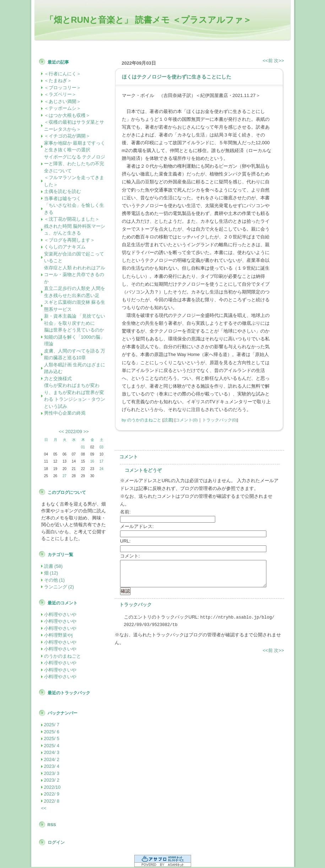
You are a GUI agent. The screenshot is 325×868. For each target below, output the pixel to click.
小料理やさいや (60, 614)
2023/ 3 (52, 773)
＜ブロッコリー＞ (63, 88)
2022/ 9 (52, 794)
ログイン (56, 842)
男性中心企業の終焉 (65, 413)
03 (101, 447)
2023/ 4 (52, 766)
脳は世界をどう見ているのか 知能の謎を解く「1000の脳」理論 (75, 337)
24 (101, 469)
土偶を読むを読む (63, 191)
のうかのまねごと (63, 656)
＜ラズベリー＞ (60, 94)
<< (61, 432)
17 (101, 461)
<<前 (269, 61)
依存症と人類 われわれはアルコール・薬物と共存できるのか (75, 275)
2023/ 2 (52, 780)
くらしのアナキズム (65, 247)
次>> (279, 61)
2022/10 (52, 787)
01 (83, 447)
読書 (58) (53, 566)
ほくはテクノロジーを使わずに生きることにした (177, 77)
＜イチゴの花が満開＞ (67, 136)
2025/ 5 (52, 738)
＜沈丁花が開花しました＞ (72, 219)
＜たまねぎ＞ (58, 80)
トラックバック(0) (220, 420)
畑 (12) (51, 573)
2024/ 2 (52, 759)
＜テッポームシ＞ (63, 108)
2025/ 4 (52, 746)
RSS (52, 824)
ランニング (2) (59, 587)
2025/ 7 (52, 725)
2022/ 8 (52, 801)
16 (92, 461)
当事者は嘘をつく (63, 198)
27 (64, 476)
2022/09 (74, 432)
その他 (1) (55, 580)
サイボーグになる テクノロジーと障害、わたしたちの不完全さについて (75, 164)
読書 (168, 420)
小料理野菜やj (58, 635)
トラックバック (136, 605)
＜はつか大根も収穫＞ (67, 115)
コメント (129, 457)
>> (86, 432)
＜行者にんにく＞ (63, 74)
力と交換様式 (58, 379)
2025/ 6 (52, 732)
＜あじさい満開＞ (63, 101)
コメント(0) (186, 420)
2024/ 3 (52, 752)
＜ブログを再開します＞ (69, 240)
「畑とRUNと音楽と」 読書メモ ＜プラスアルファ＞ (148, 20)
